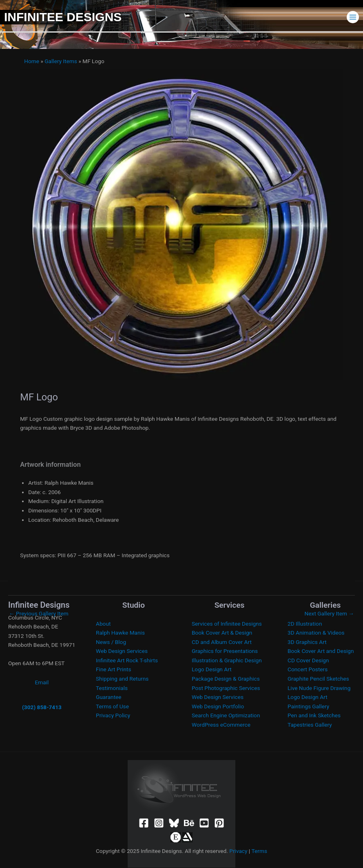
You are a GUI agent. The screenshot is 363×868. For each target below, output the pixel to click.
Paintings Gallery (308, 706)
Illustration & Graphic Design (227, 660)
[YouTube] (204, 823)
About (103, 624)
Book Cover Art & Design (222, 633)
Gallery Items (61, 61)
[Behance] (189, 823)
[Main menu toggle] (353, 17)
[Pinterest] (219, 823)
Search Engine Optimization (226, 715)
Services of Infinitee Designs (227, 624)
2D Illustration (305, 624)
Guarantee (109, 697)
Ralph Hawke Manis (120, 633)
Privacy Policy (113, 715)
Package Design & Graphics (226, 679)
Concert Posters (308, 669)
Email (42, 682)
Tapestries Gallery (310, 725)
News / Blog (111, 642)
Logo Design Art (212, 669)
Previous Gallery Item (39, 613)
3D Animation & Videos (316, 633)
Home (32, 61)
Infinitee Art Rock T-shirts (127, 660)
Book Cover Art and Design (321, 651)
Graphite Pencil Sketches (318, 679)
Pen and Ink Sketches (314, 715)
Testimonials (112, 688)
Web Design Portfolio (218, 706)
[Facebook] (144, 823)
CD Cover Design (308, 660)
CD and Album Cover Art (222, 642)
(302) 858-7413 (42, 707)
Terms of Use (112, 706)
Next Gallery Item (329, 613)
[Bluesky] (174, 823)
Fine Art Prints (113, 669)
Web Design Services (122, 651)
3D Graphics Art (307, 642)
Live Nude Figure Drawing (319, 688)
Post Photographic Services (226, 688)
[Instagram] (159, 823)
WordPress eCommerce (221, 725)
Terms (259, 851)
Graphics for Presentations (225, 651)
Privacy (238, 851)
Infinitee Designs (63, 17)
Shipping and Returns (122, 679)
